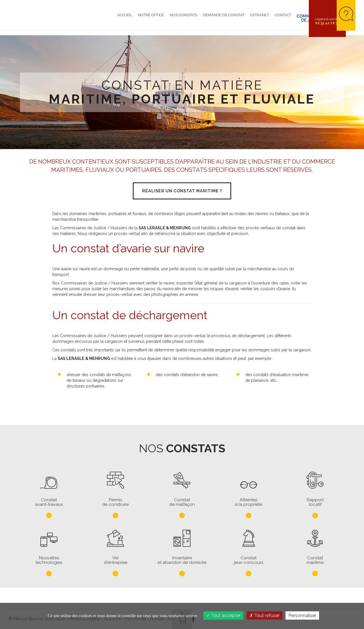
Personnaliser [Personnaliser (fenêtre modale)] (302, 615)
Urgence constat (327, 21)
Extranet (237, 18)
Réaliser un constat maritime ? (182, 192)
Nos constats (161, 18)
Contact (261, 18)
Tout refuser (264, 615)
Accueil (103, 18)
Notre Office (129, 18)
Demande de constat (201, 18)
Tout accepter (223, 615)
